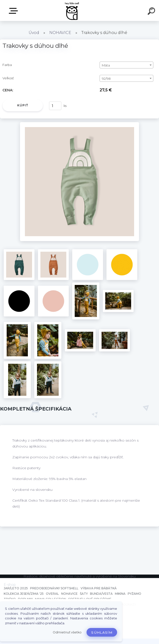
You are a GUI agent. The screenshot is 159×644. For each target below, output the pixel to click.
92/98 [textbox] (106, 79)
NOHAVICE (60, 33)
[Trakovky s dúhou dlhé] (80, 124)
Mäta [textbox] (106, 65)
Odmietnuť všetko (67, 632)
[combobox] (126, 65)
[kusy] (55, 106)
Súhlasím (102, 632)
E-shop (14, 11)
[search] (152, 12)
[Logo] (72, 10)
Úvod (34, 33)
